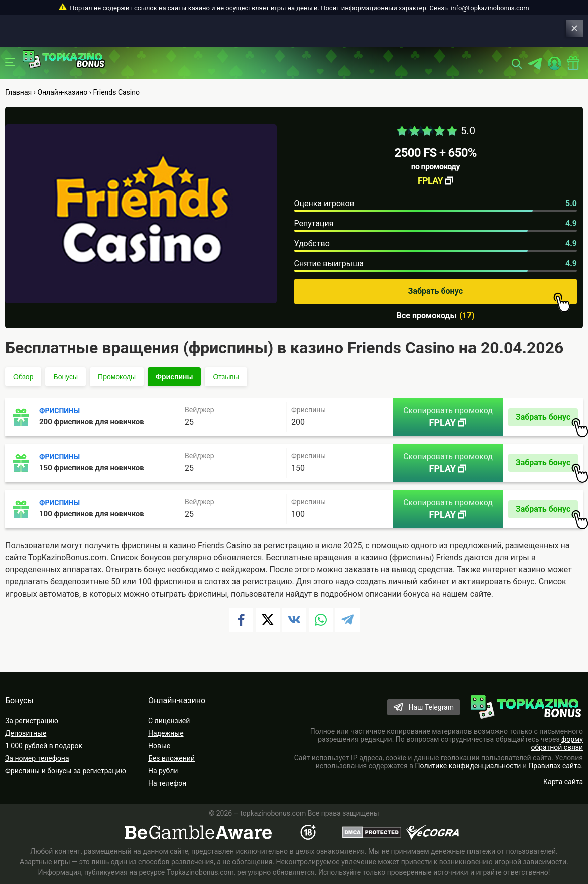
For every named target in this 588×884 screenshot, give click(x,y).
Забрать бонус (489, 295)
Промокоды (117, 377)
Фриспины (174, 377)
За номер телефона (37, 758)
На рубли (163, 771)
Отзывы (226, 377)
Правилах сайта (555, 766)
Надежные (166, 733)
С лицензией (169, 721)
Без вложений (171, 758)
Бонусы (66, 377)
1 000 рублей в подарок (44, 746)
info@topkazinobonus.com (490, 8)
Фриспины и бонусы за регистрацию (66, 771)
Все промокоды (427, 316)
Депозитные (26, 733)
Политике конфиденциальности (468, 766)
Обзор (23, 377)
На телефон (167, 783)
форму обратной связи (557, 743)
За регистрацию (32, 721)
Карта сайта (563, 782)
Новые (159, 746)
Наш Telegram (431, 707)
